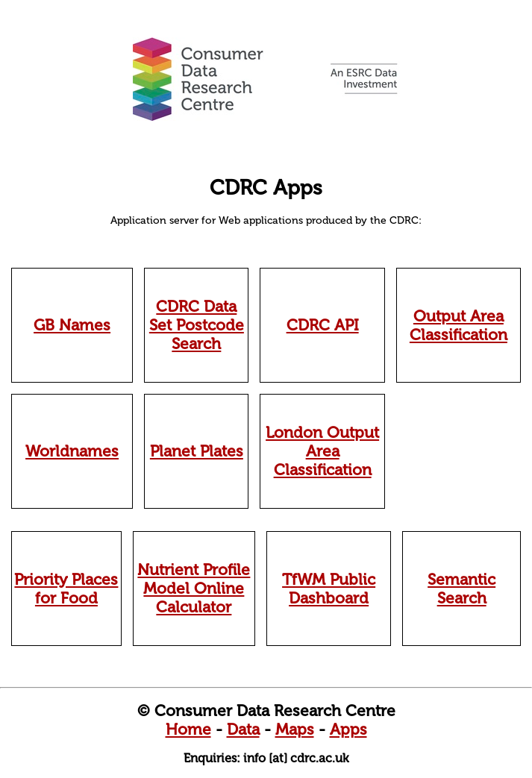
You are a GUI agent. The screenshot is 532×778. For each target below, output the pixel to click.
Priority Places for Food (66, 589)
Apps (348, 729)
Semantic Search (461, 589)
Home (188, 729)
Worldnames (72, 451)
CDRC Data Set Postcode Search (197, 325)
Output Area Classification (459, 325)
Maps (295, 729)
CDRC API (323, 325)
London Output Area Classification (322, 451)
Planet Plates (197, 451)
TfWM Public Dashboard (329, 589)
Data (243, 729)
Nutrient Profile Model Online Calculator (194, 588)
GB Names (72, 325)
